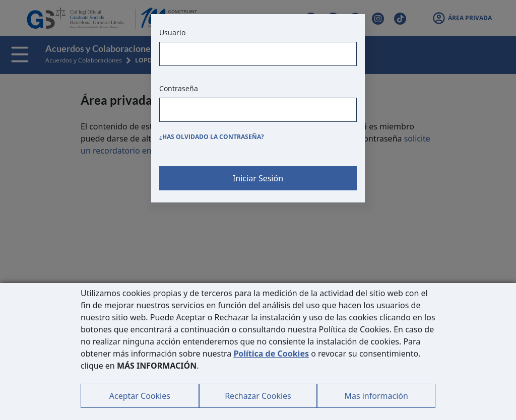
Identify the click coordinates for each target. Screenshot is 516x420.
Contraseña (179, 88)
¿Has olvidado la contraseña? (212, 137)
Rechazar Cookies (258, 396)
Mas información (376, 396)
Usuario (172, 32)
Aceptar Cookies (140, 396)
